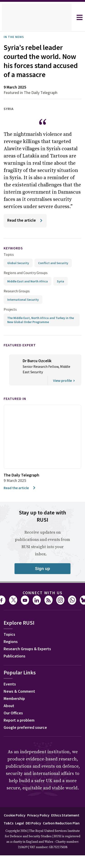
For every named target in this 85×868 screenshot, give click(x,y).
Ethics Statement (20, 832)
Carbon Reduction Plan (42, 840)
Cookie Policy (28, 824)
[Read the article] (26, 230)
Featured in (17, 407)
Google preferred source (27, 737)
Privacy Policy (55, 824)
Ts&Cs (42, 832)
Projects (10, 318)
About (10, 715)
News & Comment (21, 701)
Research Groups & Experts (31, 658)
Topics (9, 263)
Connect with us (43, 602)
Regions (12, 651)
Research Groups (18, 300)
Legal (54, 832)
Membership (16, 708)
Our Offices (15, 722)
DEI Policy (69, 832)
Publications (16, 665)
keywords (15, 257)
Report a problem (21, 730)
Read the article (21, 496)
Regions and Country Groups (26, 282)
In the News (15, 37)
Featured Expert (23, 354)
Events (10, 693)
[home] (37, 17)
